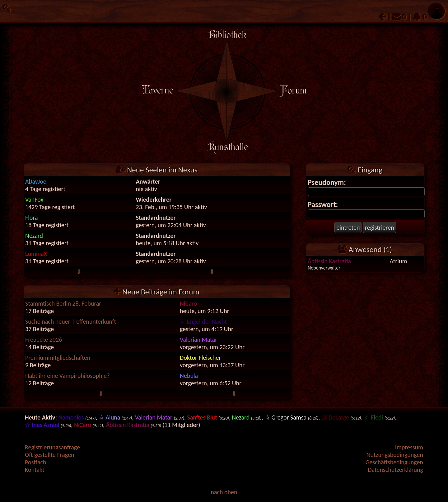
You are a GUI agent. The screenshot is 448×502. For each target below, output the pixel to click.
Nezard (34, 236)
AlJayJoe (36, 181)
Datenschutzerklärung (395, 470)
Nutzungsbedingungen (395, 455)
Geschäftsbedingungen (394, 462)
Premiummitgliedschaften (58, 358)
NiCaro (188, 303)
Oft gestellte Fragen (50, 455)
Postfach (35, 462)
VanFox (34, 199)
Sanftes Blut (202, 417)
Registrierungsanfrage (52, 447)
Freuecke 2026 (44, 340)
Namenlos (71, 417)
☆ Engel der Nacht (203, 321)
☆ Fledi (373, 417)
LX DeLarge (335, 417)
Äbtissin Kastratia (329, 261)
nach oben (224, 492)
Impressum (409, 447)
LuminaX (36, 254)
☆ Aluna (109, 417)
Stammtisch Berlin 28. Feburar (63, 303)
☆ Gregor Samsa (285, 417)
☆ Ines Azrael (42, 425)
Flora (31, 218)
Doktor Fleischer (200, 358)
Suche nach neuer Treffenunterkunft (71, 321)
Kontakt (35, 470)
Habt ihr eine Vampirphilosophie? (68, 376)
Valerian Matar (198, 340)
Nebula (189, 376)
